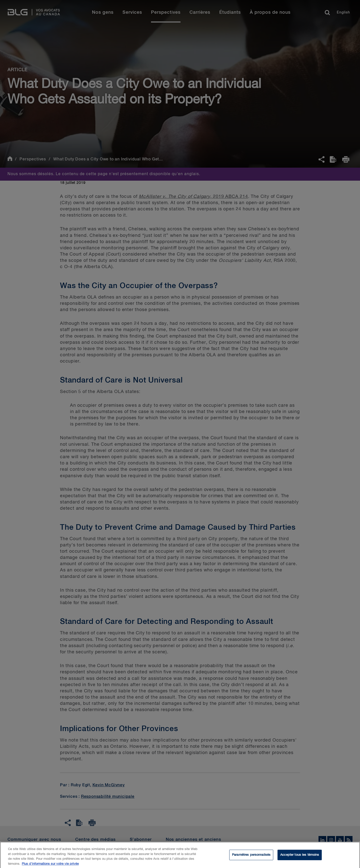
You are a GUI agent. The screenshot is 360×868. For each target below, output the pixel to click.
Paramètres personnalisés (251, 858)
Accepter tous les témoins (300, 858)
